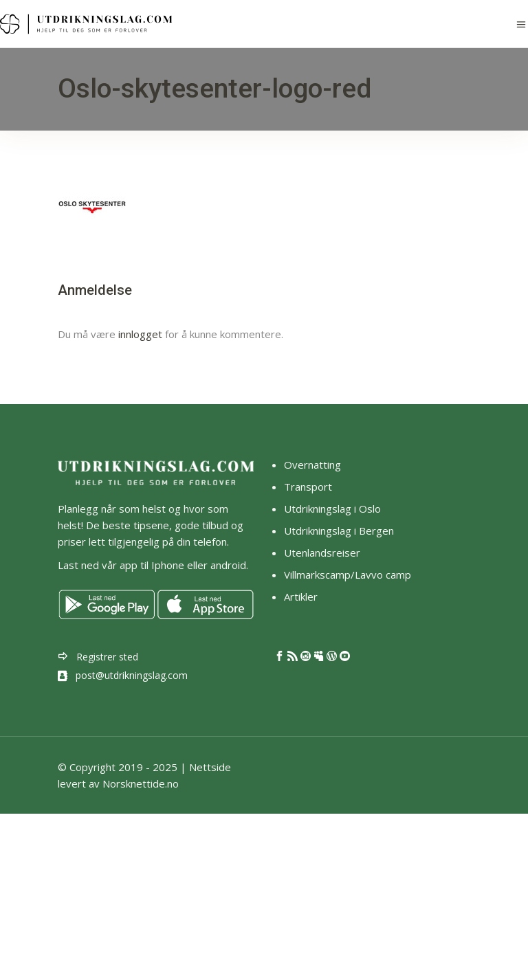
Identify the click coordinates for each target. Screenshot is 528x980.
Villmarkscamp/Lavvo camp (348, 575)
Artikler (302, 597)
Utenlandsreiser (322, 553)
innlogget (140, 334)
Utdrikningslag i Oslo (332, 509)
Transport (308, 487)
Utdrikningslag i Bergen (339, 531)
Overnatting (312, 465)
